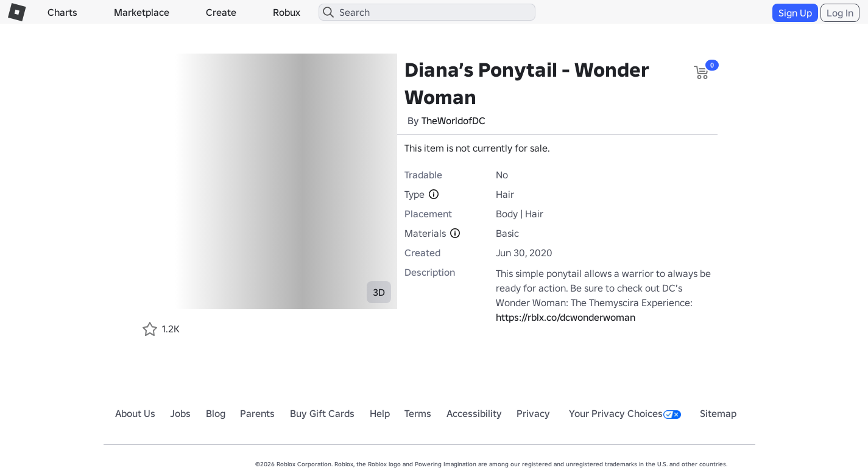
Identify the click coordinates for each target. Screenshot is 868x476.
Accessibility (474, 413)
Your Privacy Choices (625, 413)
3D (379, 292)
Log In (840, 13)
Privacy (533, 413)
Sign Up (795, 13)
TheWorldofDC (453, 121)
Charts (62, 12)
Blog (216, 413)
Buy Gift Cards (322, 413)
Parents (257, 413)
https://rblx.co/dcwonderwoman (566, 317)
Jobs (180, 413)
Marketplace (142, 12)
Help (380, 413)
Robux (287, 12)
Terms (418, 413)
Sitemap (718, 413)
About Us (135, 413)
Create (221, 12)
